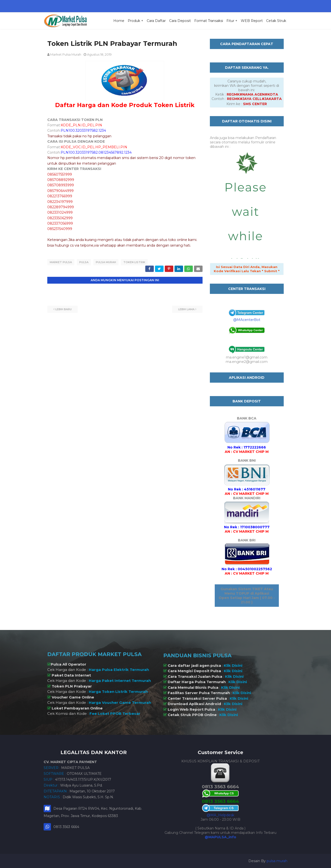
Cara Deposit (180, 21)
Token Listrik (134, 262)
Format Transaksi (209, 21)
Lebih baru (63, 309)
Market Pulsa (61, 262)
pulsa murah (277, 861)
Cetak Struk (276, 21)
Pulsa (84, 262)
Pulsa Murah (106, 262)
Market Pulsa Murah (66, 54)
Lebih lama (186, 309)
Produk (134, 21)
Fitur (230, 21)
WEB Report (252, 21)
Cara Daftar (156, 21)
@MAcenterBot (247, 320)
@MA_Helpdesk (220, 815)
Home (119, 21)
